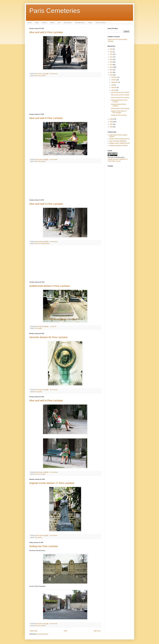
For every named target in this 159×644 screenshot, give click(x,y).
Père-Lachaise (101, 23)
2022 (111, 52)
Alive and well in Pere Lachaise (46, 32)
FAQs (37, 23)
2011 (111, 72)
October (114, 80)
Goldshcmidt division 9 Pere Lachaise (50, 286)
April (113, 85)
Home (30, 23)
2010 (111, 75)
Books (52, 23)
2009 (111, 119)
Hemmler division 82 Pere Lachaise (48, 337)
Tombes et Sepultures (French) (118, 146)
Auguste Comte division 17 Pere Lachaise (52, 483)
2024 (111, 49)
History (44, 23)
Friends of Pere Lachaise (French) (119, 139)
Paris (36, 76)
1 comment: (53, 326)
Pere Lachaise (41, 76)
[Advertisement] (65, 95)
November (115, 77)
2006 (111, 127)
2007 (111, 124)
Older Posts (97, 631)
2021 (111, 54)
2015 (111, 62)
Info (59, 23)
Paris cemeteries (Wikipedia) (118, 141)
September (115, 82)
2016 (111, 59)
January (114, 90)
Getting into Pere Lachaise (44, 546)
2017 (111, 57)
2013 (111, 67)
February (114, 88)
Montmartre (68, 23)
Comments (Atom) (43, 634)
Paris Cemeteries (55, 11)
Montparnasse (80, 23)
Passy (90, 23)
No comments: (54, 74)
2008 (111, 122)
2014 (111, 65)
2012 (111, 70)
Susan (48, 243)
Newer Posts (34, 631)
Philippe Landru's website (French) (119, 143)
